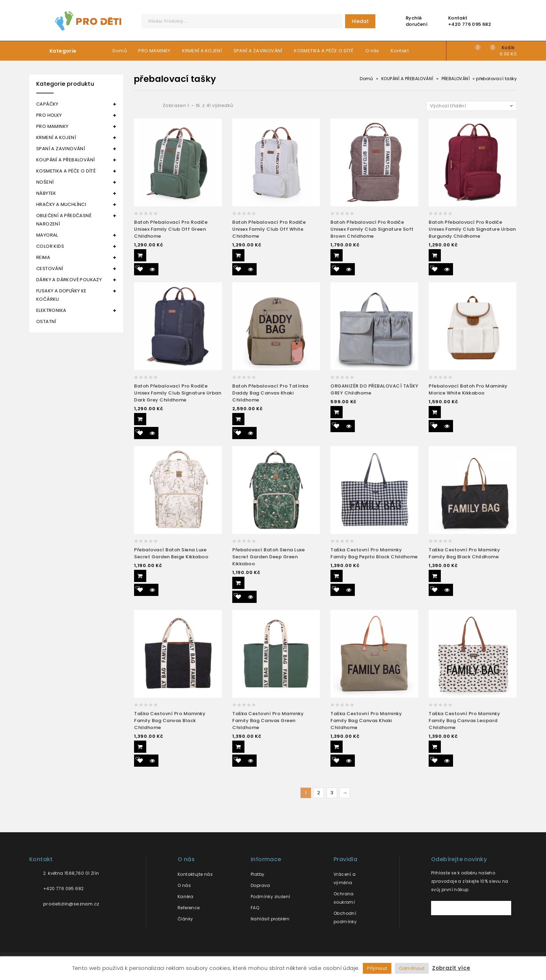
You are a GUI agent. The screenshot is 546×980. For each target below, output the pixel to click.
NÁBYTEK (46, 193)
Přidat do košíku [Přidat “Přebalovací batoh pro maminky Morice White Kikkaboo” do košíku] (435, 412)
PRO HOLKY (49, 115)
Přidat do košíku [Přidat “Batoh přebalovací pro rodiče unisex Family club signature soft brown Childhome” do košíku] (337, 255)
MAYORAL (47, 235)
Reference (189, 908)
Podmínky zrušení (270, 897)
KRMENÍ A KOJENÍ (202, 51)
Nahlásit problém (270, 919)
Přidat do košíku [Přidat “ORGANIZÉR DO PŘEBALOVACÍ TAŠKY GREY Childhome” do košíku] (337, 412)
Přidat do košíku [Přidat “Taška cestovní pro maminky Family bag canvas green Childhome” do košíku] (238, 747)
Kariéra (186, 897)
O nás (372, 51)
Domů (120, 51)
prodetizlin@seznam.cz (71, 904)
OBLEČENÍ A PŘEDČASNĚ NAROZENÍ (64, 220)
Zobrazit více (451, 968)
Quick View (152, 269)
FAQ (255, 908)
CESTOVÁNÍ (50, 269)
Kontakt (400, 51)
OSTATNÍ (46, 321)
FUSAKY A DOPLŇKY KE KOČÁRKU (61, 295)
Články (185, 919)
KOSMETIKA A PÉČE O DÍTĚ (324, 51)
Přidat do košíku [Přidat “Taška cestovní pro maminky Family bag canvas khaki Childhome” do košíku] (337, 747)
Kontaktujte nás (195, 874)
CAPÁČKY (47, 104)
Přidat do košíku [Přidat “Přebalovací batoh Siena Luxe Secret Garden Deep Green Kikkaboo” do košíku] (238, 583)
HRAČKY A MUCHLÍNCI (61, 204)
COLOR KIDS (50, 246)
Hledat (360, 21)
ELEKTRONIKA (51, 310)
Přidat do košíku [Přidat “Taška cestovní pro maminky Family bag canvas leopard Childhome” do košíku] (435, 747)
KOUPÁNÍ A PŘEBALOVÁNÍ (407, 79)
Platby (258, 874)
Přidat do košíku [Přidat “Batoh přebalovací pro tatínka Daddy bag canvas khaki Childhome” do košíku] (238, 419)
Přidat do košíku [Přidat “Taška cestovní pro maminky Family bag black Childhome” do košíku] (435, 576)
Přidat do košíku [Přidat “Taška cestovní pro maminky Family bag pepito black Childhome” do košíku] (337, 576)
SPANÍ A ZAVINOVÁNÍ (258, 51)
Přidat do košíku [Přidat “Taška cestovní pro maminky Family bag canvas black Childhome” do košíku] (140, 747)
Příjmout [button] (377, 968)
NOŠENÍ (45, 182)
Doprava (260, 885)
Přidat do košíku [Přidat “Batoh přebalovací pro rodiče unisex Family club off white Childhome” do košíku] (238, 255)
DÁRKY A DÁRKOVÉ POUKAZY (69, 280)
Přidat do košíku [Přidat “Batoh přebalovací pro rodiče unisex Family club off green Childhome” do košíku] (140, 255)
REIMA (43, 257)
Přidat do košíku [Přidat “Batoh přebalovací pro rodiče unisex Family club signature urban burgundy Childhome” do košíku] (435, 255)
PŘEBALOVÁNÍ (456, 79)
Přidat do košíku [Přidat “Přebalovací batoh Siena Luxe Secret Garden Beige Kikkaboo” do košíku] (140, 576)
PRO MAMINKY (154, 51)
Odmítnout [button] (412, 968)
